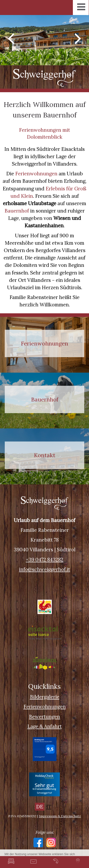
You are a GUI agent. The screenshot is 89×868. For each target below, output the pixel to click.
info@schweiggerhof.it (44, 569)
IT (49, 807)
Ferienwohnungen (36, 174)
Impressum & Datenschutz (60, 816)
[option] (44, 40)
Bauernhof (17, 211)
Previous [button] (11, 38)
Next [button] (78, 38)
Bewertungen (44, 717)
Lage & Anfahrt (44, 726)
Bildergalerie (45, 697)
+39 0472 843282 (45, 560)
